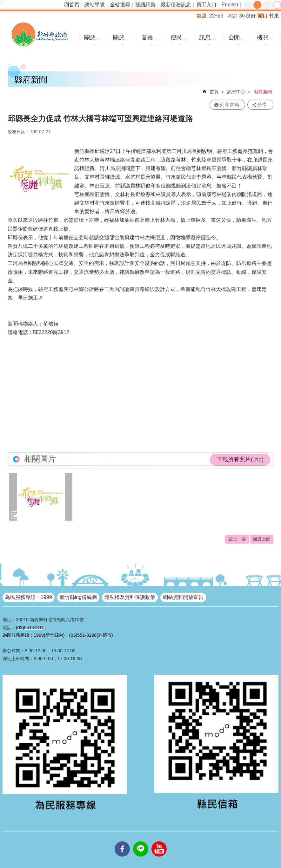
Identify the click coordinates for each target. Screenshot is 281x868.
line (141, 841)
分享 (277, 5)
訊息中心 (210, 37)
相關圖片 (40, 459)
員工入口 (206, 5)
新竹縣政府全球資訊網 (40, 34)
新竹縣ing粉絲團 (78, 597)
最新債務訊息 (176, 5)
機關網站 (267, 37)
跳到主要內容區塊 (3, 3)
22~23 (216, 16)
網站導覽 (95, 5)
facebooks (122, 841)
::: (2, 3)
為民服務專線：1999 (29, 597)
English (230, 5)
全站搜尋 (120, 5)
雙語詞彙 (145, 5)
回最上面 (262, 539)
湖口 (263, 16)
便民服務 (181, 37)
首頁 (214, 92)
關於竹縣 (95, 37)
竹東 (274, 16)
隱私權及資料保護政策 (130, 597)
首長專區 (152, 37)
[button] (41, 497)
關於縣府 (124, 37)
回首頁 (72, 5)
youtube (159, 841)
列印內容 (230, 105)
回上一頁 (237, 539)
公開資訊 (239, 37)
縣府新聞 (263, 92)
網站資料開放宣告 (183, 597)
